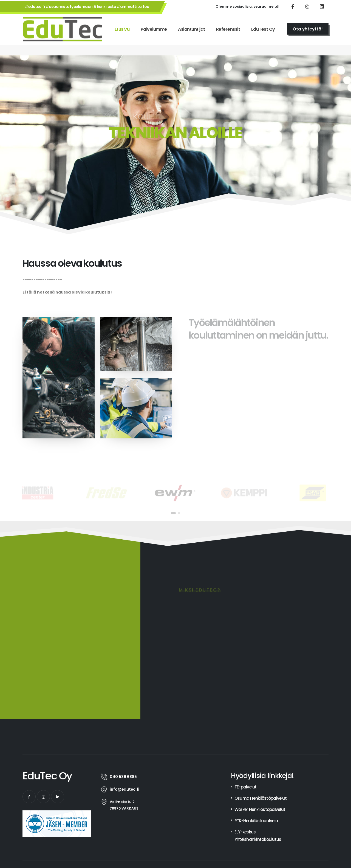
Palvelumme (154, 29)
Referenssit (228, 29)
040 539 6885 (123, 777)
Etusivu (122, 29)
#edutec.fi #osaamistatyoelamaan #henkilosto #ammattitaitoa (87, 7)
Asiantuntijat (192, 29)
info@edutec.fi (124, 789)
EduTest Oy (263, 29)
